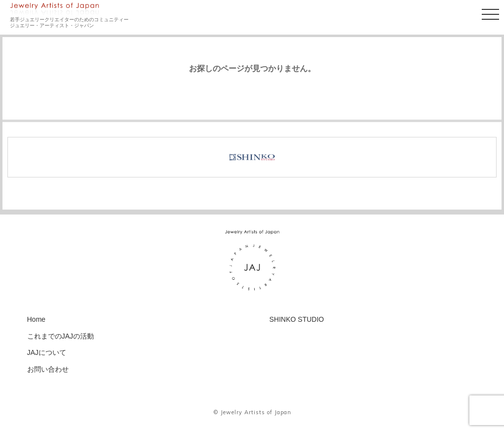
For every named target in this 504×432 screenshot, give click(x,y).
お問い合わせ (48, 369)
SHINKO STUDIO (297, 319)
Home (36, 319)
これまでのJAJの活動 (61, 336)
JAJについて (47, 352)
